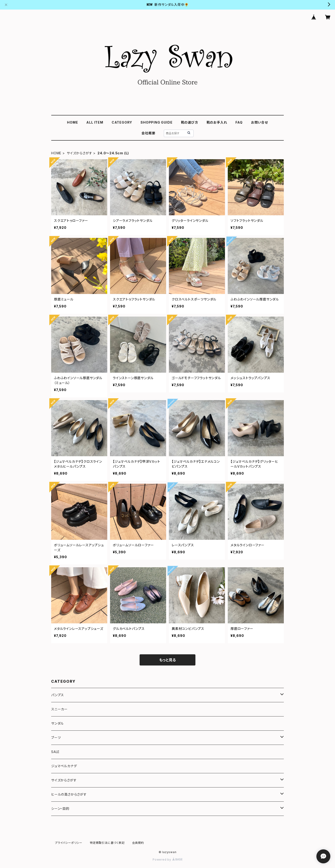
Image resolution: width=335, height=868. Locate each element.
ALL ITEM (95, 122)
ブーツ (56, 738)
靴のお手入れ (217, 122)
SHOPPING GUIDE (156, 122)
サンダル (57, 723)
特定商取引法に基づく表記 (107, 843)
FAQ (239, 122)
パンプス (58, 695)
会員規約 (138, 843)
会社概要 (148, 133)
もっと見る (167, 660)
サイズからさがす (79, 153)
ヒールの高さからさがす (69, 794)
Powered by (167, 860)
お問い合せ (260, 122)
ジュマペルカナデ (64, 766)
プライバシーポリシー (69, 843)
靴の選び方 (190, 122)
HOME (72, 122)
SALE (55, 752)
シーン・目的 (60, 809)
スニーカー (59, 709)
